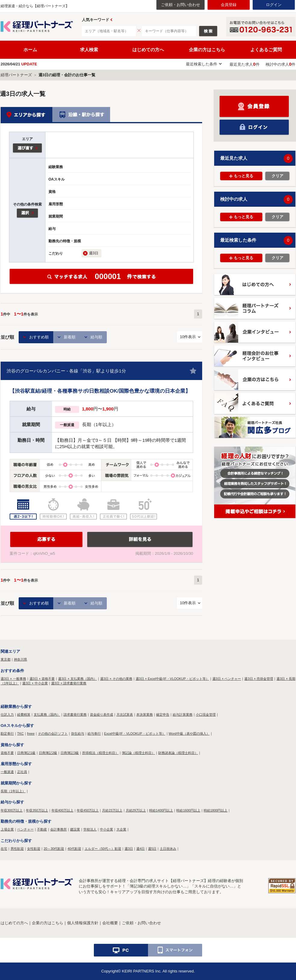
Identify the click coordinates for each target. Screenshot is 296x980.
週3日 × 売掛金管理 (259, 679)
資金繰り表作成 (102, 715)
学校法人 (90, 829)
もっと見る (244, 176)
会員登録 (229, 5)
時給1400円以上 (161, 810)
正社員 (22, 772)
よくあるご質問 (266, 50)
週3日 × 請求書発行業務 (69, 683)
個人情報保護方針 (83, 923)
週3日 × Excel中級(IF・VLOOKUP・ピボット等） (172, 679)
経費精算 (24, 715)
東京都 (6, 659)
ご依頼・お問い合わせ (180, 5)
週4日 (140, 849)
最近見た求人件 (244, 64)
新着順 (70, 337)
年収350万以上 (37, 810)
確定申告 (163, 715)
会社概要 (110, 923)
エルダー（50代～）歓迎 (103, 849)
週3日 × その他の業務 (116, 679)
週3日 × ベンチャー (227, 679)
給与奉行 (94, 733)
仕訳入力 (7, 715)
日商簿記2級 (48, 753)
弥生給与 (78, 733)
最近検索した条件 (202, 64)
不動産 (42, 829)
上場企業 (7, 829)
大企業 (121, 829)
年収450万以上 (88, 810)
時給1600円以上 (188, 810)
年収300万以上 (12, 810)
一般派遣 (7, 772)
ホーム (30, 50)
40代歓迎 (74, 849)
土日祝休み (168, 849)
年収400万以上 (62, 810)
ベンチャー (25, 829)
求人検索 (89, 50)
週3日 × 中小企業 (35, 683)
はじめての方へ (148, 50)
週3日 (129, 849)
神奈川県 (20, 659)
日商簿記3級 (70, 753)
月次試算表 (125, 715)
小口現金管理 (206, 715)
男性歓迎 (17, 849)
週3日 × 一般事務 (13, 679)
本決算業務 (145, 715)
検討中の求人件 (281, 64)
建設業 (75, 829)
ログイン (274, 5)
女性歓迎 (34, 849)
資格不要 (7, 753)
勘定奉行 (7, 733)
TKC (20, 733)
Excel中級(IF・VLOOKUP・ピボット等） (135, 733)
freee (31, 733)
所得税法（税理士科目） (100, 753)
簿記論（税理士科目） (138, 753)
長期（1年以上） (13, 791)
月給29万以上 (136, 810)
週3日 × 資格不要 (42, 679)
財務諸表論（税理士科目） (178, 753)
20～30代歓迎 (54, 849)
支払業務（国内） (47, 715)
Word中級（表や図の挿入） (189, 733)
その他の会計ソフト (53, 733)
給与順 (96, 337)
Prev (111, 20)
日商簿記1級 (26, 753)
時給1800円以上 (216, 810)
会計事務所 (59, 829)
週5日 (152, 849)
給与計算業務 (183, 715)
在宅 (4, 849)
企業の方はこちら (207, 50)
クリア (277, 176)
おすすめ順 (39, 337)
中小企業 (106, 829)
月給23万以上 (112, 810)
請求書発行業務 (75, 715)
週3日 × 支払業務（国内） (77, 679)
